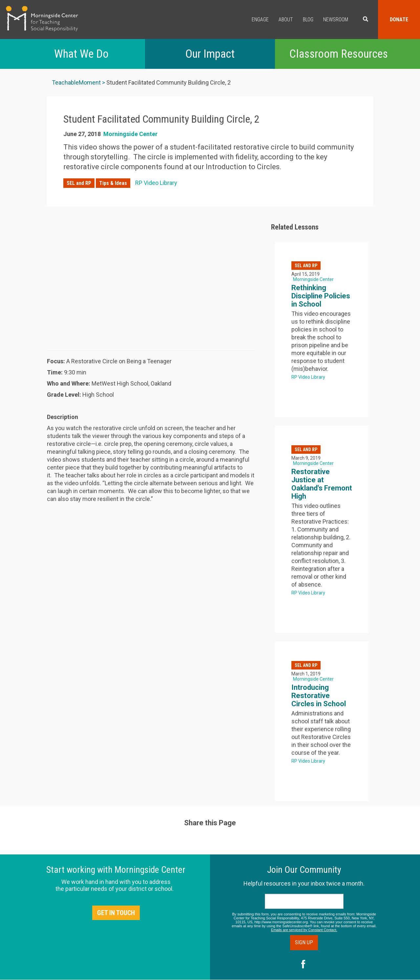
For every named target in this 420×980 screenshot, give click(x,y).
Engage (260, 20)
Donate (399, 20)
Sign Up (304, 942)
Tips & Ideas (113, 183)
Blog (308, 20)
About (286, 20)
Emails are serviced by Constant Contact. (304, 930)
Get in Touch (116, 913)
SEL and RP (79, 183)
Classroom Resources (339, 54)
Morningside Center (130, 134)
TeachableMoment (76, 82)
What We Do (81, 54)
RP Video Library (156, 183)
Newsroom (336, 20)
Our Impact (210, 54)
